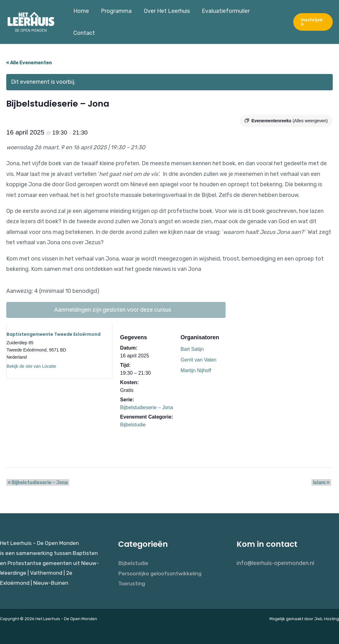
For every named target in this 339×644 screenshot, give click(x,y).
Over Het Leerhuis (166, 21)
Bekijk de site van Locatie (31, 364)
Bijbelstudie (133, 422)
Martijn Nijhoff (196, 368)
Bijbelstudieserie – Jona (146, 405)
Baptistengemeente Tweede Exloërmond (54, 332)
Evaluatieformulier (224, 21)
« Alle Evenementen (29, 60)
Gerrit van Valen (198, 357)
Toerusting (132, 582)
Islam (323, 480)
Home (82, 21)
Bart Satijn (192, 347)
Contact (270, 21)
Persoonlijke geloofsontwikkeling (161, 571)
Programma (116, 21)
